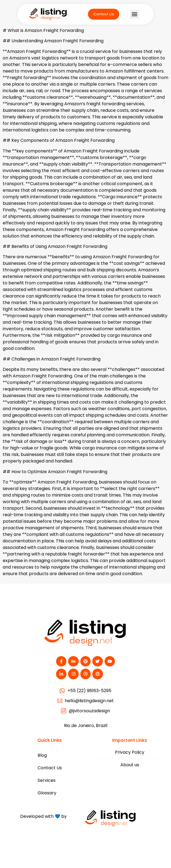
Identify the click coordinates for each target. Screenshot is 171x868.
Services (47, 780)
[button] (135, 14)
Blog (42, 755)
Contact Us (50, 768)
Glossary (47, 793)
